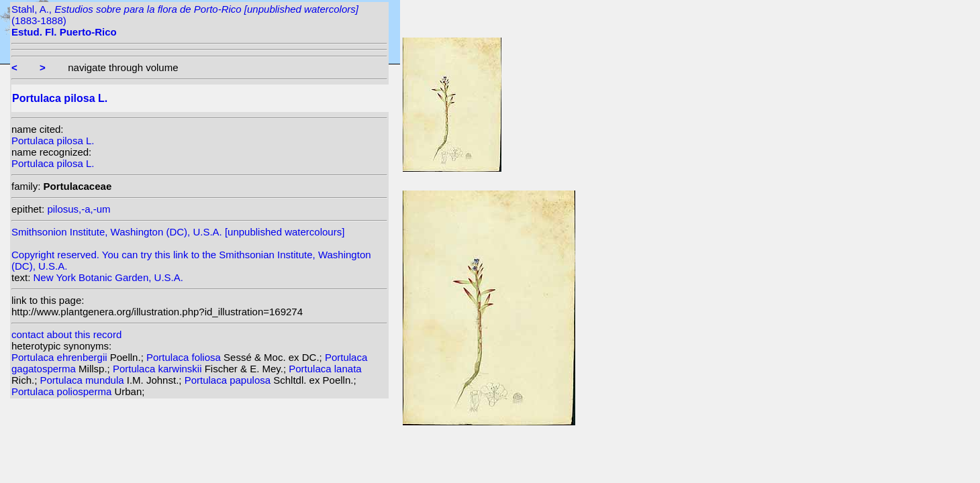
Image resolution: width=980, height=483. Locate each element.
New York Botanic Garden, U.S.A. (108, 277)
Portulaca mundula (84, 380)
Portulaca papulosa (229, 380)
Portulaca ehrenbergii (61, 357)
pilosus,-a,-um (79, 209)
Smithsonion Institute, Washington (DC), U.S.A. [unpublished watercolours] (178, 232)
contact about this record (66, 334)
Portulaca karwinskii (159, 369)
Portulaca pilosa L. (53, 141)
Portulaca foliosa (185, 357)
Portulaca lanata (325, 369)
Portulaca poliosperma (63, 391)
